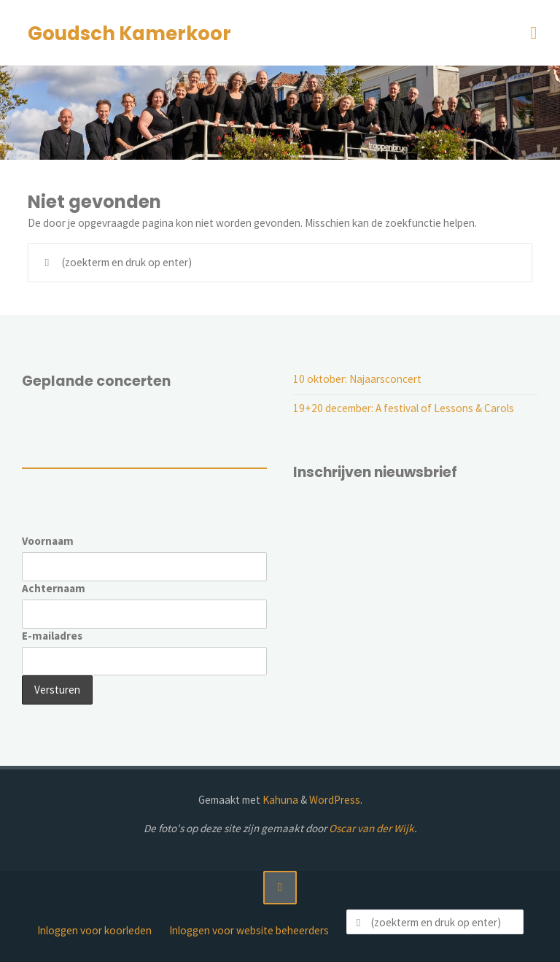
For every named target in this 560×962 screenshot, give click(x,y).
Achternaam (54, 588)
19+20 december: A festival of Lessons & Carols (404, 408)
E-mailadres (52, 636)
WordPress (335, 800)
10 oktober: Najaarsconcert (357, 379)
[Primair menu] (534, 33)
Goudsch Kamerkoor (129, 34)
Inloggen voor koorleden (94, 930)
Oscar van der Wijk (372, 828)
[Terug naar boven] (280, 888)
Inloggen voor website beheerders (249, 930)
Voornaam (48, 541)
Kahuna (279, 800)
